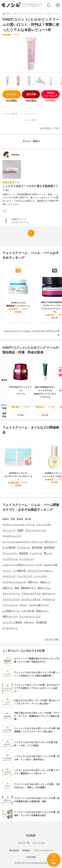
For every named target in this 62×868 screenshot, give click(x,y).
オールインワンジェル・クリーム (19, 524)
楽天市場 (31, 94)
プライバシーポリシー (43, 851)
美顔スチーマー (10, 616)
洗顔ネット (46, 582)
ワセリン (23, 605)
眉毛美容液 (37, 547)
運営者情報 (14, 851)
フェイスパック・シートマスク (32, 576)
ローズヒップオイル (31, 599)
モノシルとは (39, 843)
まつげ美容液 (9, 547)
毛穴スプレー (51, 542)
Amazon (11, 94)
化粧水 (6, 519)
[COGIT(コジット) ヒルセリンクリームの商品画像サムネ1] (7, 81)
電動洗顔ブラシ (28, 588)
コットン (7, 571)
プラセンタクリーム (31, 593)
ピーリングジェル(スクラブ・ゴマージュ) (23, 542)
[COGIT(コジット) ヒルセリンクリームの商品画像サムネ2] (18, 81)
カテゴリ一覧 (23, 843)
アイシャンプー (10, 553)
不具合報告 (31, 857)
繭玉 (17, 588)
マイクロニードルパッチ (14, 582)
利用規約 (26, 851)
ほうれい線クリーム (39, 605)
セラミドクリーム (11, 593)
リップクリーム (10, 559)
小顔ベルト (29, 622)
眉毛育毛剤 (49, 547)
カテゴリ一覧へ (52, 639)
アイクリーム (23, 547)
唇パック (48, 553)
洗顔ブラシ (8, 588)
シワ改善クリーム (11, 611)
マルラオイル (49, 599)
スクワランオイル (11, 599)
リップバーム (36, 553)
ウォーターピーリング (30, 616)
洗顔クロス (33, 582)
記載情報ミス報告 (50, 128)
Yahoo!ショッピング (50, 94)
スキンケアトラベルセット (40, 571)
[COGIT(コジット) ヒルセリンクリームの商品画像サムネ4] (40, 81)
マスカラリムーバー (12, 536)
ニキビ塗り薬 (28, 611)
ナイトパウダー (44, 524)
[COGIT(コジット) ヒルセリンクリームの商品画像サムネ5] (51, 81)
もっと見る (31, 120)
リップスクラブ (27, 559)
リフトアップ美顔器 (12, 622)
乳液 (13, 519)
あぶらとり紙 (51, 565)
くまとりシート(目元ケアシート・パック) (23, 565)
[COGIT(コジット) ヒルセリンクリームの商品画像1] (31, 55)
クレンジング (9, 530)
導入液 (28, 519)
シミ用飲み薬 (19, 571)
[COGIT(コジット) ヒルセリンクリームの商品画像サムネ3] (29, 81)
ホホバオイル (49, 593)
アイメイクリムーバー (36, 530)
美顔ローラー (42, 611)
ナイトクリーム (10, 605)
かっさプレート (10, 628)
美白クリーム (44, 588)
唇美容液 (23, 553)
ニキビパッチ (9, 576)
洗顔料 (20, 530)
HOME (31, 836)
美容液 (20, 519)
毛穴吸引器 (41, 622)
